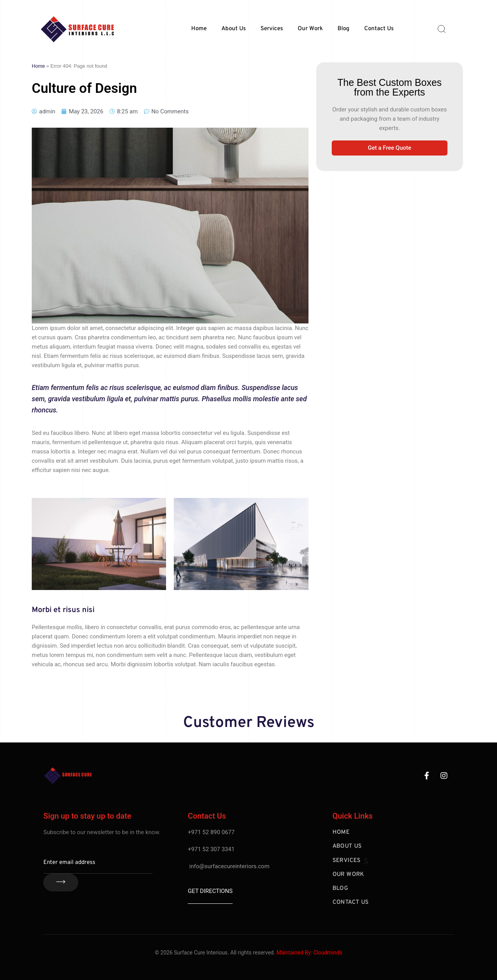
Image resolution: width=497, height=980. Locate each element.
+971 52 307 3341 (211, 849)
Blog (344, 29)
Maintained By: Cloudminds (309, 953)
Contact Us (379, 29)
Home (199, 29)
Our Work (310, 29)
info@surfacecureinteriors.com (229, 866)
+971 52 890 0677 (211, 832)
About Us (234, 29)
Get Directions (210, 891)
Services (272, 29)
